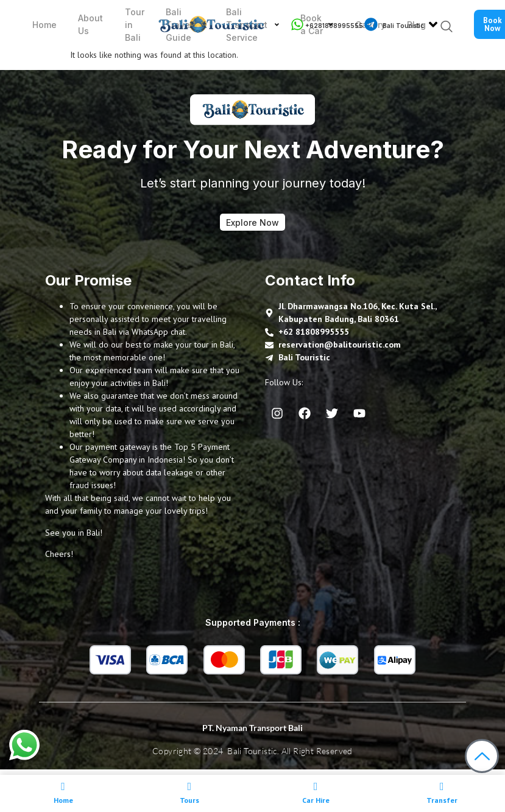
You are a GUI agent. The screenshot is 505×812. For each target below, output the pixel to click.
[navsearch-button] (443, 27)
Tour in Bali (124, 25)
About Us (84, 24)
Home (41, 25)
